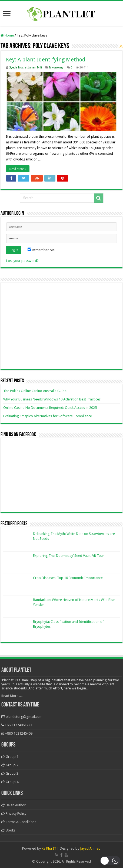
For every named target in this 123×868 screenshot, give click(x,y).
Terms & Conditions (19, 822)
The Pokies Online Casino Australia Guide (35, 391)
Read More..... (12, 696)
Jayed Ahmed (90, 848)
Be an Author (14, 805)
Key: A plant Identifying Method (46, 60)
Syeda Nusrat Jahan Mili (26, 68)
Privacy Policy (14, 813)
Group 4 (10, 782)
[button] (110, 861)
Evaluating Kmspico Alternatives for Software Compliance (48, 416)
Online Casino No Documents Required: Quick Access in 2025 (50, 408)
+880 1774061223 (19, 725)
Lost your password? (22, 261)
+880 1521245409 (19, 733)
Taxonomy (56, 68)
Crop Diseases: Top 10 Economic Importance (68, 578)
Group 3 (10, 773)
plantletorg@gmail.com (24, 717)
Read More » (18, 169)
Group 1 (10, 757)
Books (8, 830)
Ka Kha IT (49, 848)
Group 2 (10, 765)
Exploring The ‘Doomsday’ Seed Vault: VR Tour (69, 556)
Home (7, 35)
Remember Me (41, 250)
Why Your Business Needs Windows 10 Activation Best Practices (52, 399)
